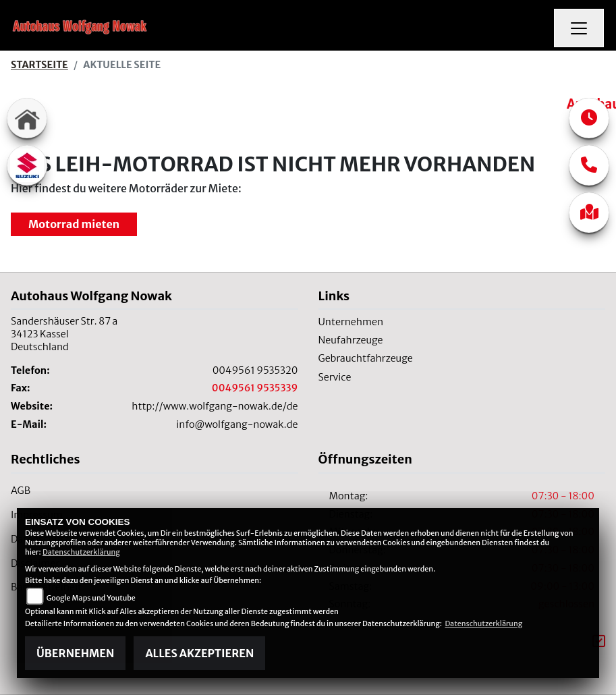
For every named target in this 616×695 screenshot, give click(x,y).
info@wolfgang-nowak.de (237, 424)
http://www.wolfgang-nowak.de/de (215, 406)
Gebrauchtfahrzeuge (366, 358)
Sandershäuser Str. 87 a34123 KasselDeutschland (64, 334)
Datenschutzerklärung (81, 552)
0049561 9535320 (255, 370)
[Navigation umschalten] (579, 28)
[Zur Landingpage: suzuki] (27, 165)
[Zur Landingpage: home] (27, 118)
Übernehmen (75, 653)
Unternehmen (351, 322)
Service (335, 377)
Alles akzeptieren (199, 653)
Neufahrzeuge (351, 340)
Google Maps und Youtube (91, 598)
